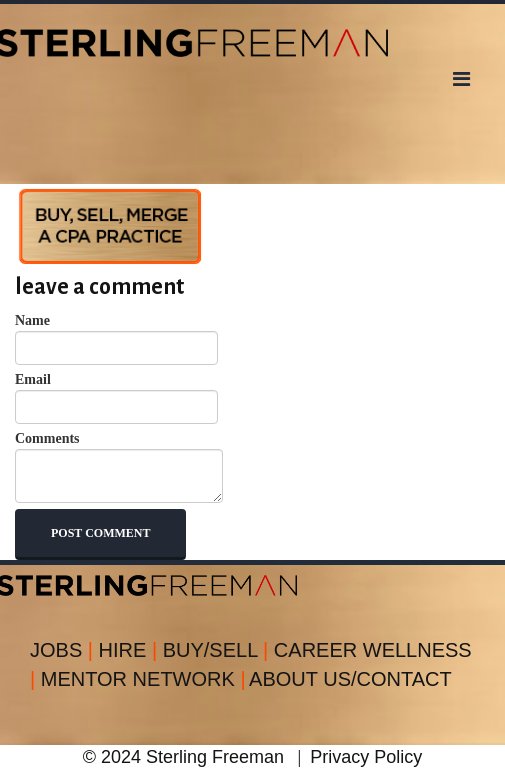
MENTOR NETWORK (143, 679)
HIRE (131, 650)
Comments (119, 467)
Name (116, 339)
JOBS (64, 650)
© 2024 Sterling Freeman (183, 757)
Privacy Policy (366, 757)
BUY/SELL (218, 650)
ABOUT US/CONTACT (350, 679)
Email (116, 398)
